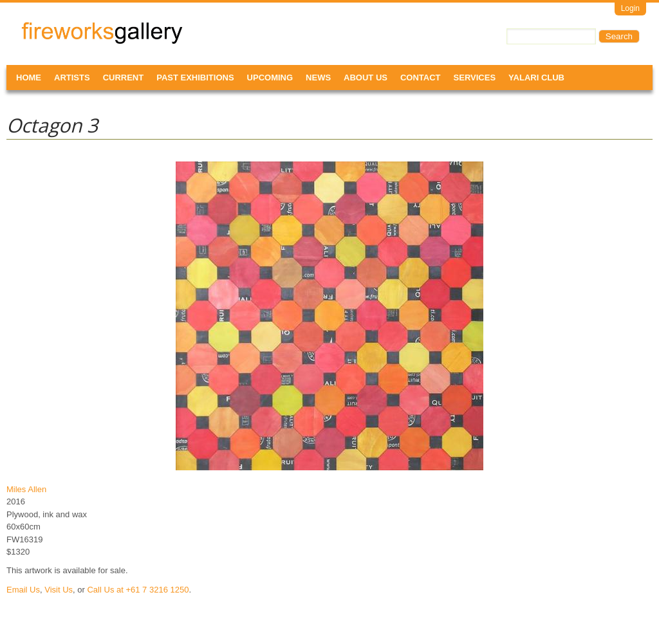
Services (475, 78)
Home (29, 78)
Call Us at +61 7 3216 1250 (138, 590)
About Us (366, 78)
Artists (72, 78)
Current (124, 78)
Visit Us (59, 590)
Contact (421, 78)
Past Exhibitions (195, 78)
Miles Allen (26, 489)
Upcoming (270, 78)
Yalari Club (536, 78)
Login (630, 8)
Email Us (23, 590)
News (318, 78)
